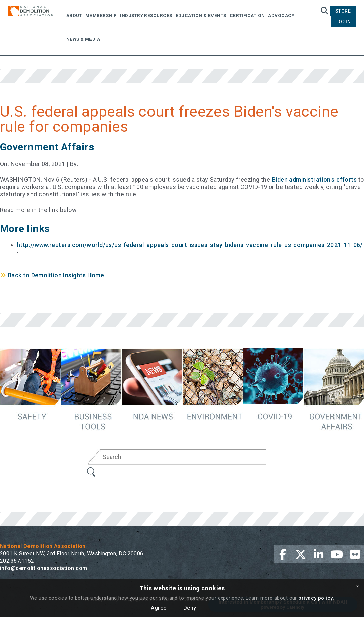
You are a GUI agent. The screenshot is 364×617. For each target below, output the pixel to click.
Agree (159, 608)
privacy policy (316, 598)
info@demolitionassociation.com (44, 568)
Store (343, 11)
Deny (190, 608)
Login (343, 22)
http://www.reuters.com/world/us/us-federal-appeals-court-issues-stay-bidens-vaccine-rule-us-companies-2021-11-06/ (190, 245)
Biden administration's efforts (314, 179)
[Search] (185, 457)
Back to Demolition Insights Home (52, 275)
